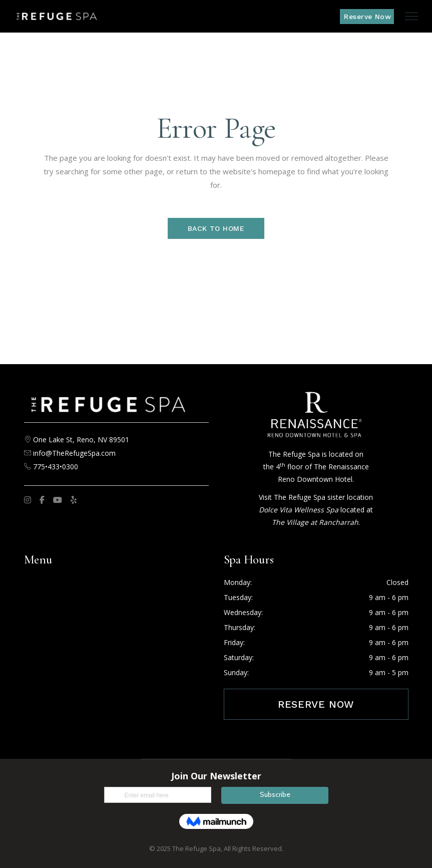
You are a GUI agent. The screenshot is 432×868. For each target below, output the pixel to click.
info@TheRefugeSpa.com (74, 453)
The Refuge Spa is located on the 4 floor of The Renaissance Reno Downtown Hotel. (316, 467)
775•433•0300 (55, 467)
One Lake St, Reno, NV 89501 (81, 440)
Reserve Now (316, 704)
